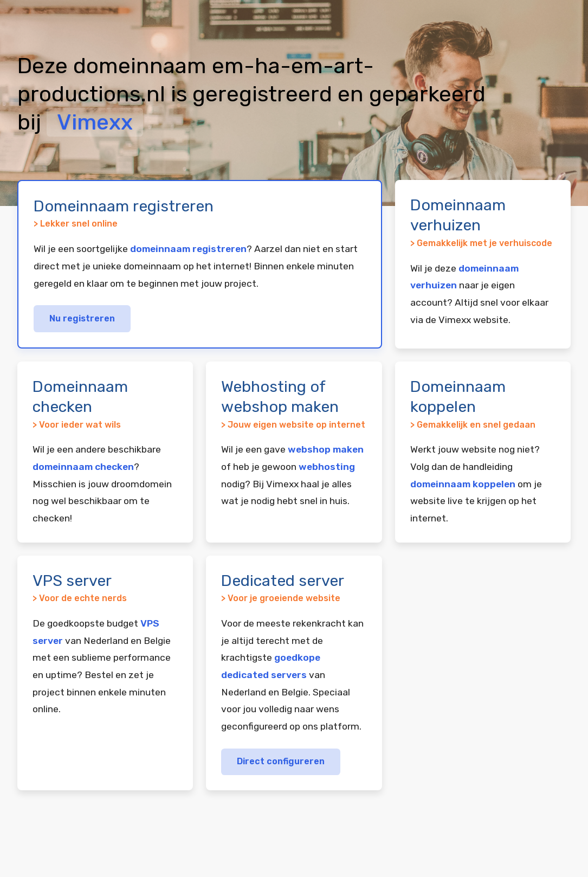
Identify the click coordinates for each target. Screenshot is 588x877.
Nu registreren (82, 318)
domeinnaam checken (83, 467)
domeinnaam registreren (188, 249)
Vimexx (95, 122)
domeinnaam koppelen (463, 484)
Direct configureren (281, 761)
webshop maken (326, 449)
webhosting (327, 467)
